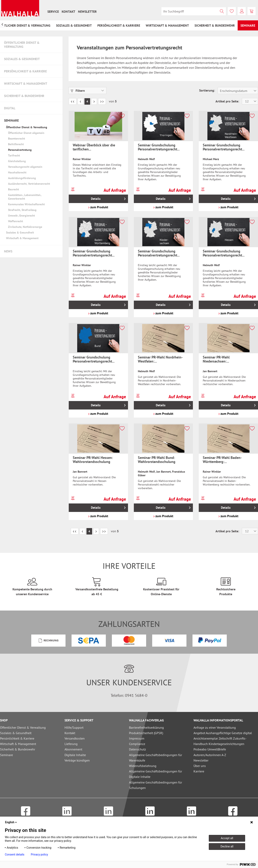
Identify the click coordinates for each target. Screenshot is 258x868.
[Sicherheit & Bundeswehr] (215, 25)
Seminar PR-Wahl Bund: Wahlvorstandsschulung (157, 460)
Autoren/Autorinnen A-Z (210, 755)
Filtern (78, 91)
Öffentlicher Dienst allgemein (26, 133)
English (11, 822)
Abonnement (73, 749)
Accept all (227, 838)
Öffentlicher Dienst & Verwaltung (22, 45)
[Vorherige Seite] (80, 101)
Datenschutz (137, 749)
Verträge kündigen (77, 760)
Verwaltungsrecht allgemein (25, 167)
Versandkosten (75, 738)
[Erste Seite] (73, 101)
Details (108, 198)
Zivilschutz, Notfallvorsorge (25, 227)
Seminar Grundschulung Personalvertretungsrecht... (159, 147)
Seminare (11, 120)
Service (53, 11)
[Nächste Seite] (94, 101)
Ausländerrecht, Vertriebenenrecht (29, 184)
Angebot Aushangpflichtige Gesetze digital (223, 733)
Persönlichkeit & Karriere (25, 71)
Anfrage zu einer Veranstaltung (215, 727)
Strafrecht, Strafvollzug (22, 210)
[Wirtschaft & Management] (167, 25)
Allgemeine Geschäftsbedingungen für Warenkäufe (156, 758)
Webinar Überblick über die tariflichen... (94, 147)
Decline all (227, 846)
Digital (10, 108)
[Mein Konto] (242, 11)
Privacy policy (39, 854)
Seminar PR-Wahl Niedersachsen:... (216, 359)
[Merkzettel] (232, 11)
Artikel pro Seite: (227, 101)
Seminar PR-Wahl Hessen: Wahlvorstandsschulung (93, 460)
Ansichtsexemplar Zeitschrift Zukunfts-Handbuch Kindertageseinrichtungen (220, 741)
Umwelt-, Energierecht (21, 216)
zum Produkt (98, 207)
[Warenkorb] (252, 11)
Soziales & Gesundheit (22, 59)
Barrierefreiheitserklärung (146, 727)
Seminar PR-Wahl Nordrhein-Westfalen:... (160, 359)
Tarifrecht (14, 155)
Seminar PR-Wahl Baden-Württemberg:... (222, 460)
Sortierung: (207, 90)
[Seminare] (248, 25)
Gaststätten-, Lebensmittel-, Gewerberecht (25, 197)
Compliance (137, 744)
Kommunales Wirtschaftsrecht (26, 204)
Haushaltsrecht (17, 172)
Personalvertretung (20, 150)
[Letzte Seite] (102, 101)
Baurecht (14, 189)
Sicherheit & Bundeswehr (24, 96)
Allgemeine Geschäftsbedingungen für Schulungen (156, 785)
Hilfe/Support (74, 727)
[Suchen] (222, 11)
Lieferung (71, 744)
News (8, 251)
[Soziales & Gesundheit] (74, 25)
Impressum (137, 738)
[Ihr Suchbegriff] (194, 11)
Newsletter (87, 11)
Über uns (200, 766)
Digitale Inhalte (75, 755)
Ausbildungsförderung (22, 178)
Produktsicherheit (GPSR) (146, 733)
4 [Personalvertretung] (87, 101)
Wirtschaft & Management (26, 83)
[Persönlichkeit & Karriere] (119, 25)
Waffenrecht (16, 221)
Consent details (15, 854)
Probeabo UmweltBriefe (210, 749)
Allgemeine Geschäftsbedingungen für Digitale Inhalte (156, 774)
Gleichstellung (17, 161)
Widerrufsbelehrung (143, 766)
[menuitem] (53, 11)
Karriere (199, 771)
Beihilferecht (16, 144)
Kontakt (68, 11)
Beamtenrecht (17, 139)
